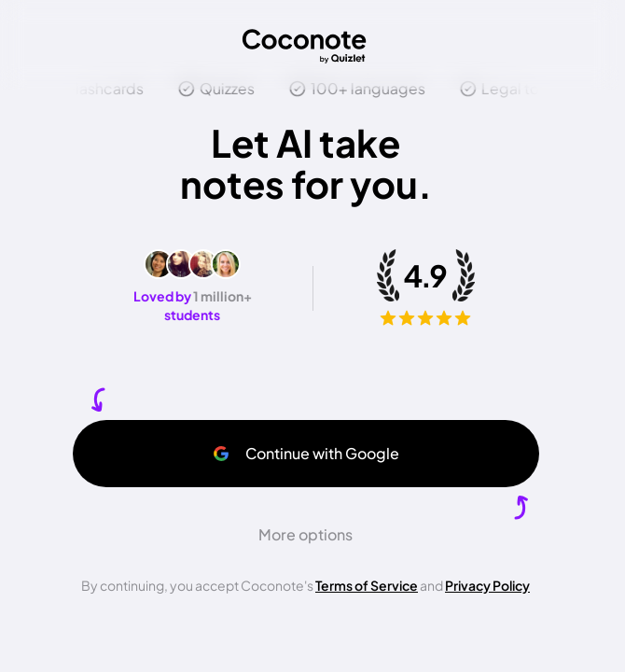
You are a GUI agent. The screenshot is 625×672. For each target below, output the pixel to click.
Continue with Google (306, 453)
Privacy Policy (487, 585)
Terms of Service (367, 585)
